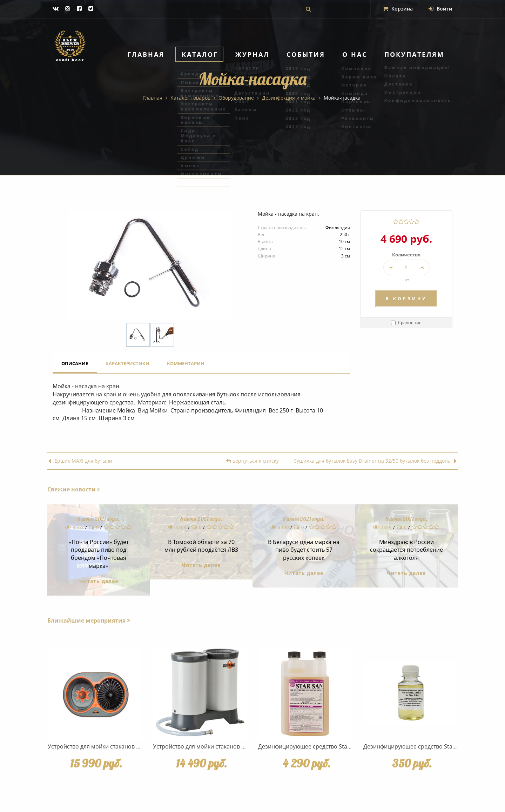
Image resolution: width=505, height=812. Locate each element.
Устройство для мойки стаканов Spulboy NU (107, 746)
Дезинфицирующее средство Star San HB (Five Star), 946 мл (338, 746)
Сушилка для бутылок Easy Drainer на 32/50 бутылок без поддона (375, 461)
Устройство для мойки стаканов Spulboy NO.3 (215, 746)
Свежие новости (74, 489)
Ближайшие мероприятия (89, 620)
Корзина (398, 9)
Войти (440, 9)
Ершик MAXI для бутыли (80, 461)
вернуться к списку (252, 461)
